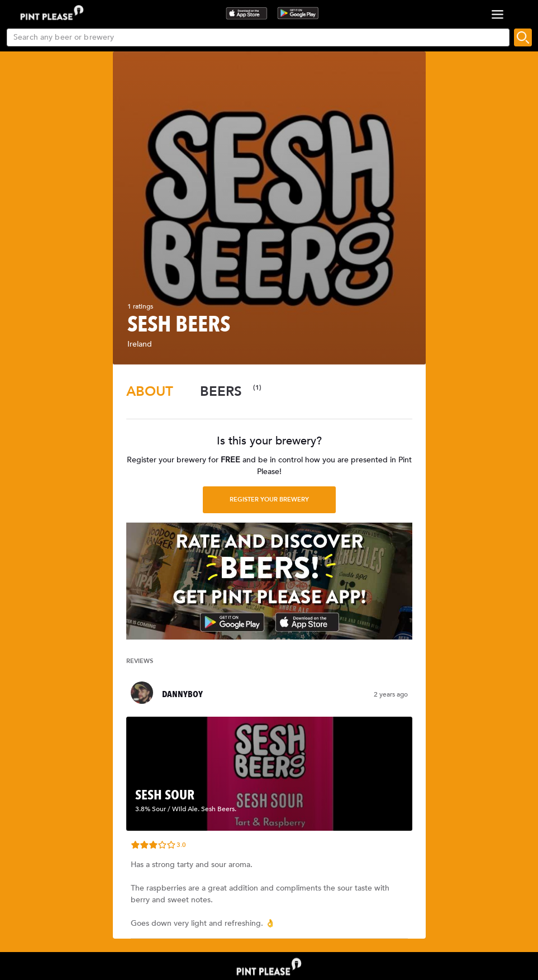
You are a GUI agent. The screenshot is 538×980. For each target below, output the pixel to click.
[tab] (150, 392)
